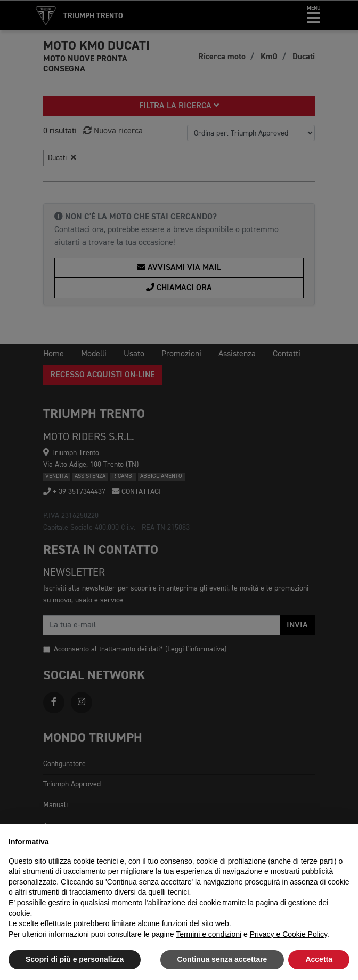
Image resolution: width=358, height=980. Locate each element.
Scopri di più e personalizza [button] (75, 959)
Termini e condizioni (209, 934)
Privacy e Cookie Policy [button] (288, 934)
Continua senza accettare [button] (222, 959)
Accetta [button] (319, 959)
